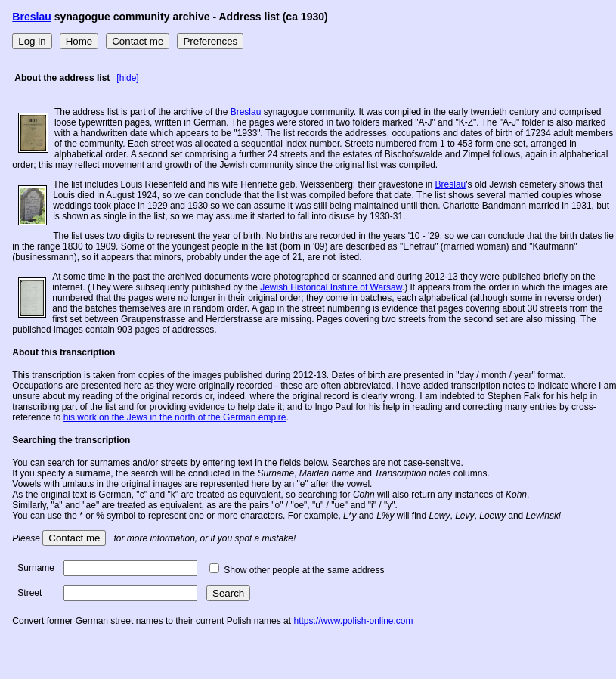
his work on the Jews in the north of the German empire (175, 417)
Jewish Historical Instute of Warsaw (331, 287)
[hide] (127, 78)
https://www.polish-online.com (353, 621)
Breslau (31, 17)
